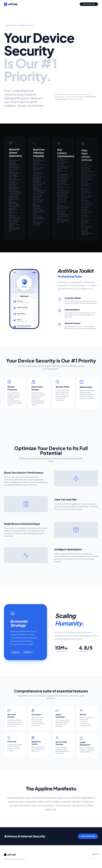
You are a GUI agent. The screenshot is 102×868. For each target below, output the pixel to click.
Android (95, 854)
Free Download (89, 4)
